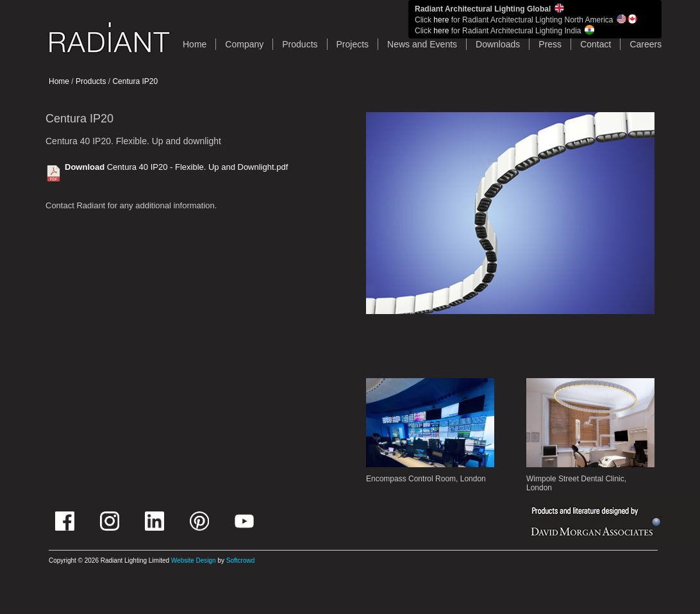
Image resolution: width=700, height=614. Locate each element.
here (441, 20)
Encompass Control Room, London (426, 479)
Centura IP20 (135, 81)
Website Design (194, 560)
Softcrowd (240, 560)
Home (59, 81)
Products (300, 44)
